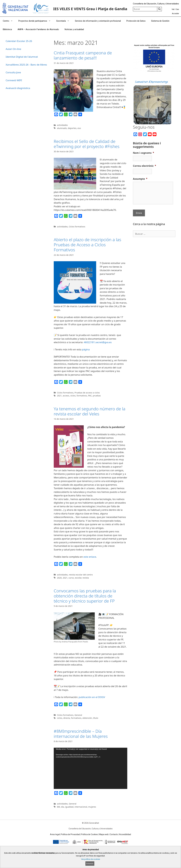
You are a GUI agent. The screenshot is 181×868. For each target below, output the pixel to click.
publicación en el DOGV (92, 697)
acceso (66, 396)
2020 (59, 578)
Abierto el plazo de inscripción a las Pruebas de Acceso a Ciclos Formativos (87, 245)
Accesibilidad (125, 834)
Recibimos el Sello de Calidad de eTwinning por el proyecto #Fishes (87, 144)
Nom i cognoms (143, 153)
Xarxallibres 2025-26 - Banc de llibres (26, 65)
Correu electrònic (145, 166)
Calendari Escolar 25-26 (19, 41)
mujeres (92, 807)
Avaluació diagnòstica (18, 88)
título (96, 718)
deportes (72, 128)
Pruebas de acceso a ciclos (87, 393)
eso (79, 128)
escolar (78, 578)
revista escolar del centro (81, 575)
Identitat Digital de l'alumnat (22, 57)
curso (71, 578)
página (86, 349)
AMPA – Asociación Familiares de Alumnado (38, 29)
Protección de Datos (136, 21)
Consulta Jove (13, 72)
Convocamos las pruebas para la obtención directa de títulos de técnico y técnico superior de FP (85, 596)
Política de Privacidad (70, 834)
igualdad (69, 807)
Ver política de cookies (91, 859)
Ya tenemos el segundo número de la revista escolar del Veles (90, 411)
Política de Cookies (90, 834)
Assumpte (140, 179)
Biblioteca (7, 29)
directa (67, 718)
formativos (82, 396)
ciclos (73, 396)
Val (173, 9)
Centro (9, 21)
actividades (62, 125)
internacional (81, 807)
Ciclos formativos (77, 227)
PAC (90, 396)
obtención (87, 718)
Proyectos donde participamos (36, 21)
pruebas (97, 396)
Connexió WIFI (14, 80)
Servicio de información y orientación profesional (98, 21)
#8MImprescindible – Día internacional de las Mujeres (81, 734)
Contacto (114, 834)
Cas (177, 9)
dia (63, 807)
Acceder (175, 13)
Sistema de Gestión (160, 21)
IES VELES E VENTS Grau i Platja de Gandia (90, 9)
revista (86, 578)
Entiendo (90, 864)
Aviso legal (55, 834)
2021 (59, 396)
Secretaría (64, 21)
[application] (90, 768)
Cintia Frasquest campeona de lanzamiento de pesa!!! (83, 55)
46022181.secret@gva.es (98, 342)
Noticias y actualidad (74, 29)
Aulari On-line (13, 49)
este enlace (90, 557)
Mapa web (104, 834)
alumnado (62, 128)
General (78, 715)
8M (58, 807)
